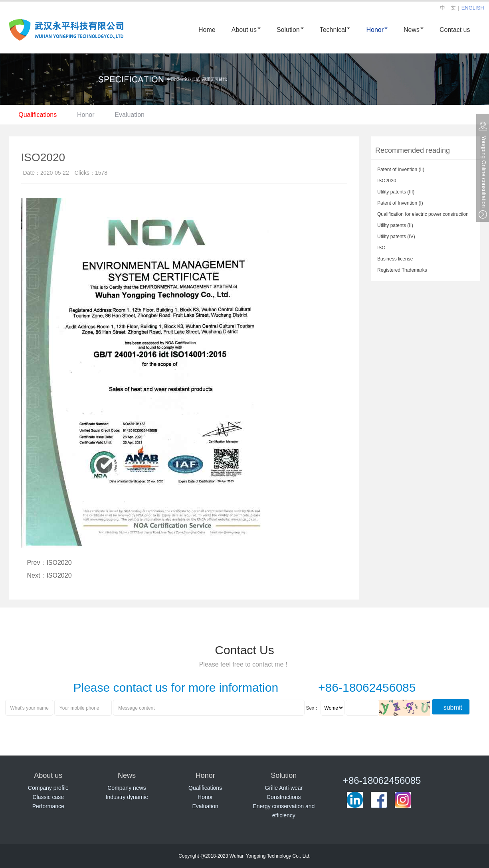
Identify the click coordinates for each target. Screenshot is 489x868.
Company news (127, 788)
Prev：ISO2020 (49, 562)
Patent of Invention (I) (400, 203)
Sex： (313, 708)
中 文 (448, 8)
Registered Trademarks (402, 270)
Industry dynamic (127, 797)
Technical (335, 29)
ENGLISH (473, 8)
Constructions (284, 797)
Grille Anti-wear (284, 788)
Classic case (49, 797)
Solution (290, 29)
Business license (395, 258)
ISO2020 (387, 180)
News (414, 29)
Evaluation (132, 114)
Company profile (48, 788)
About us (246, 29)
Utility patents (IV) (396, 236)
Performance (48, 806)
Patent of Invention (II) (401, 169)
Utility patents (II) (395, 225)
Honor (377, 29)
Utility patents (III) (396, 191)
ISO (381, 247)
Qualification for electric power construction (423, 214)
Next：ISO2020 (49, 575)
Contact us (455, 29)
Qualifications (38, 114)
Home (207, 29)
